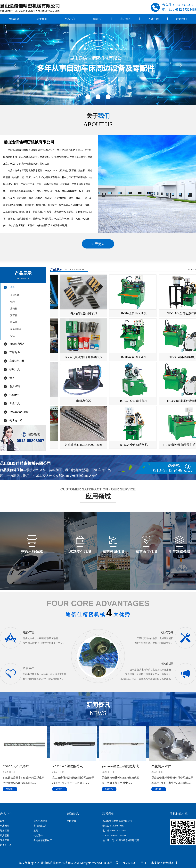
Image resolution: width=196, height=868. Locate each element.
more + (192, 269)
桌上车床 (15, 295)
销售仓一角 (16, 420)
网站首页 (14, 19)
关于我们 (42, 19)
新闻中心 (98, 19)
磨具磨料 (15, 386)
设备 (12, 287)
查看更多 (98, 244)
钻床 (13, 336)
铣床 (13, 302)
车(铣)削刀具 (17, 361)
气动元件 (15, 395)
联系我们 (181, 19)
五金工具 (15, 403)
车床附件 (15, 352)
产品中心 (70, 19)
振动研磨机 (16, 329)
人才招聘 (154, 19)
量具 (12, 378)
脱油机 (14, 322)
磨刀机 (14, 309)
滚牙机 (14, 315)
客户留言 (126, 19)
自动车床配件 (17, 344)
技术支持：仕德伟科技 (163, 863)
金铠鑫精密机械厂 (20, 412)
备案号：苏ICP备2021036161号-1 (125, 863)
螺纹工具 (15, 369)
